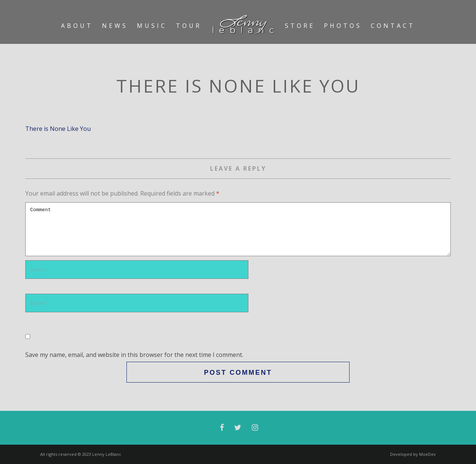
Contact (393, 26)
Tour (189, 26)
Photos (343, 26)
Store (300, 26)
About (77, 26)
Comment (238, 229)
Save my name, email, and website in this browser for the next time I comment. (134, 355)
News (115, 26)
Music (152, 26)
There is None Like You (58, 129)
